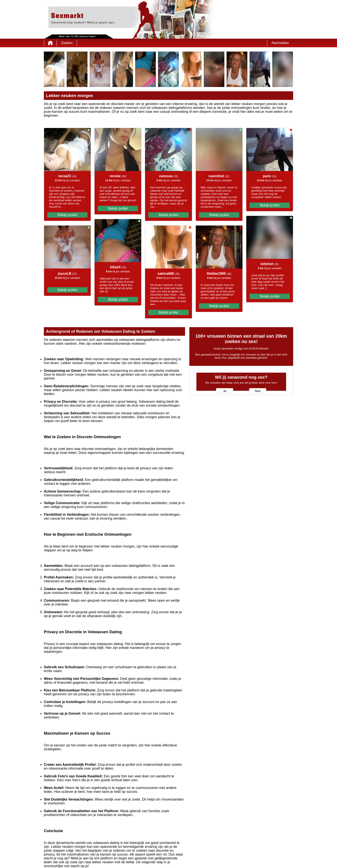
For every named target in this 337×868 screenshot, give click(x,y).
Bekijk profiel (67, 215)
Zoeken (67, 43)
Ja (225, 391)
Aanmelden (280, 43)
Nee (258, 391)
